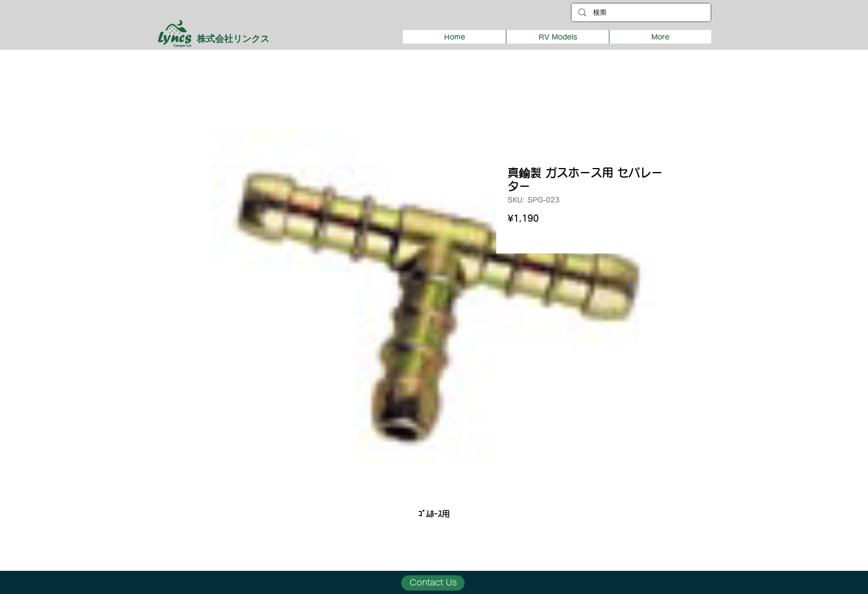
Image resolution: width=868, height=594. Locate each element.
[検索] (640, 13)
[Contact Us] (433, 583)
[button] (557, 37)
